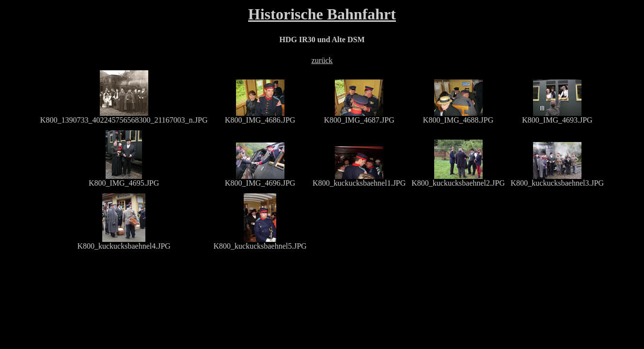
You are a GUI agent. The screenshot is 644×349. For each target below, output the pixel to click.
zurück (322, 60)
